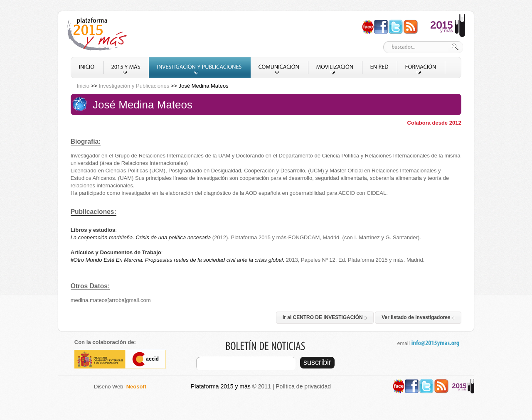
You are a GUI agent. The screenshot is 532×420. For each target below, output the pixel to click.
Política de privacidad (303, 386)
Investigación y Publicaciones (134, 86)
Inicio (83, 86)
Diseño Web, (120, 387)
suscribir (317, 362)
